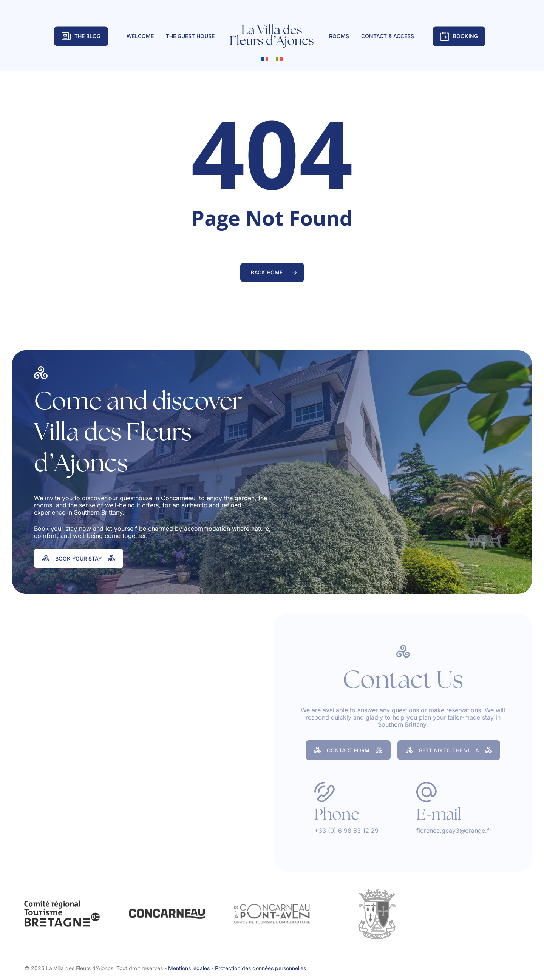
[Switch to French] (265, 58)
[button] (79, 558)
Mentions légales (189, 968)
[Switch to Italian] (279, 58)
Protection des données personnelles (260, 968)
